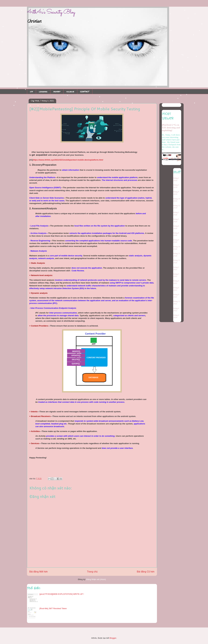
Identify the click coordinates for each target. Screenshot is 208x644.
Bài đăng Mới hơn (39, 572)
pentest (57, 92)
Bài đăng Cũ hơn (146, 572)
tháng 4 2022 (176, 309)
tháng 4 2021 (176, 282)
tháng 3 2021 (176, 275)
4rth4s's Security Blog (51, 12)
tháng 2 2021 (176, 268)
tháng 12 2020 (177, 261)
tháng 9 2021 (176, 296)
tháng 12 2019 (177, 207)
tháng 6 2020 (176, 227)
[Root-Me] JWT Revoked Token (53, 608)
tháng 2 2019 (176, 179)
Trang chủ (92, 572)
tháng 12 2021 (177, 302)
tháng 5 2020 (176, 220)
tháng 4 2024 (176, 316)
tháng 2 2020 (176, 213)
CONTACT (85, 92)
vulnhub (70, 92)
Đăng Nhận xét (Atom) (96, 579)
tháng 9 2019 (176, 193)
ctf (31, 92)
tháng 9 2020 (176, 241)
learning (43, 92)
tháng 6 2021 (176, 289)
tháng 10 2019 (177, 200)
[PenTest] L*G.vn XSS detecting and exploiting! (171, 128)
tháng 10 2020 (177, 248)
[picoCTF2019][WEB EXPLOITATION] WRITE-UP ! (62, 594)
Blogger (113, 638)
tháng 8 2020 (176, 234)
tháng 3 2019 (176, 186)
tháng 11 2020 (177, 255)
